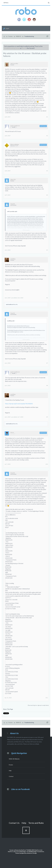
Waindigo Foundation (37, 852)
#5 (47, 250)
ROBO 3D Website (14, 759)
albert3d (13, 180)
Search (24, 48)
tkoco (12, 432)
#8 (47, 386)
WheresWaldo (15, 145)
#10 (47, 464)
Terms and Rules (36, 823)
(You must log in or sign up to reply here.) (38, 705)
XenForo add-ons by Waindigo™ (17, 852)
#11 (47, 698)
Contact (11, 776)
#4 (47, 195)
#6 (47, 298)
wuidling (13, 259)
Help (10, 771)
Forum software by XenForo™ (26, 850)
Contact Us (14, 823)
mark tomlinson (15, 126)
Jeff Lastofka (14, 64)
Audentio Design (32, 853)
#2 (47, 136)
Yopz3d (13, 204)
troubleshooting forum (12, 48)
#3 (47, 171)
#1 (47, 117)
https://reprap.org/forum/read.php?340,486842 (19, 404)
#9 (47, 417)
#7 (47, 363)
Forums (11, 765)
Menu (6, 3)
